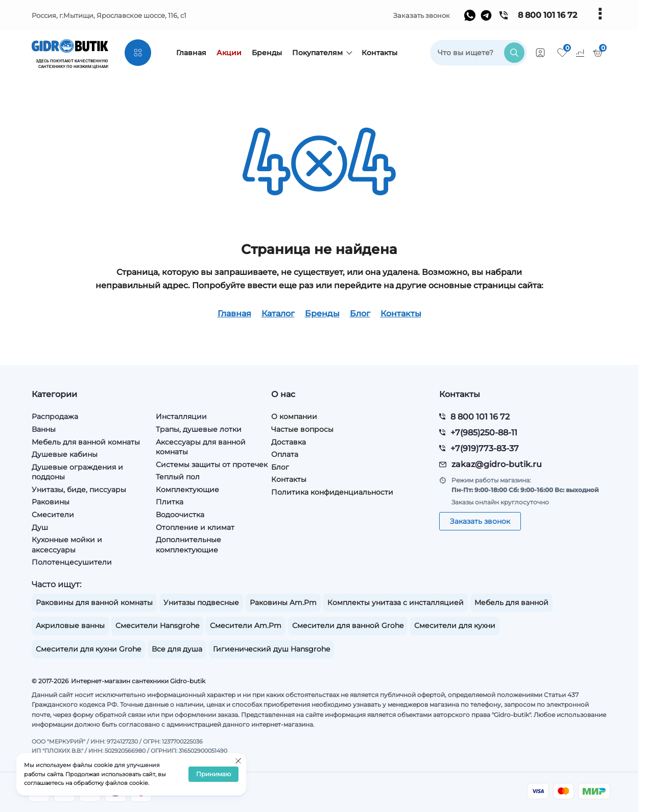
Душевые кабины (65, 454)
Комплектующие (187, 490)
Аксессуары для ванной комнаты (201, 447)
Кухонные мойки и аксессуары (67, 545)
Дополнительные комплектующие (188, 545)
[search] (478, 53)
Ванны (44, 429)
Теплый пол (178, 477)
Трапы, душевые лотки (199, 429)
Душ (40, 527)
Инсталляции (181, 416)
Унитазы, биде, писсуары (79, 490)
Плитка (170, 502)
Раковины (51, 502)
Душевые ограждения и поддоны (77, 472)
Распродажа (55, 416)
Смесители (53, 515)
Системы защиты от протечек (212, 465)
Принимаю (213, 774)
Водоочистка (180, 515)
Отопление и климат (195, 527)
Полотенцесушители (72, 562)
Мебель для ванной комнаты (86, 442)
